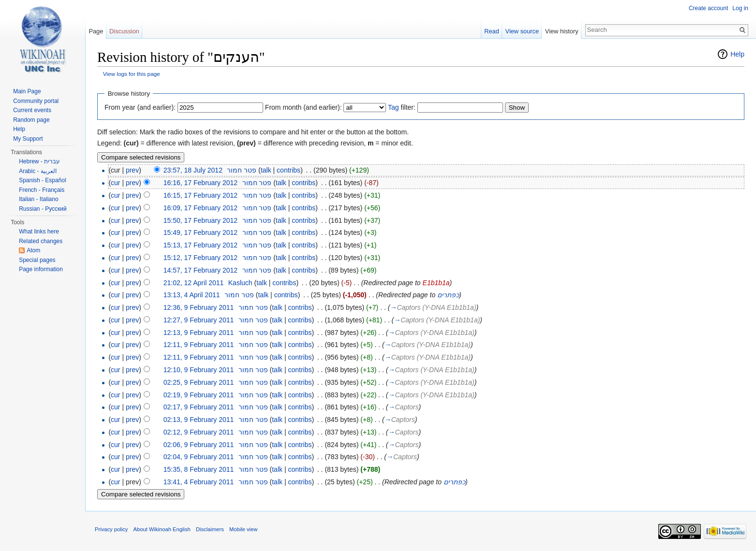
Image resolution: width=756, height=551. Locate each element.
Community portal (36, 101)
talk (266, 170)
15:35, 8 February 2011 (199, 469)
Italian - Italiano (38, 199)
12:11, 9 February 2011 (199, 345)
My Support (28, 139)
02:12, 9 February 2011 (199, 432)
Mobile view (243, 529)
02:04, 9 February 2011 (199, 457)
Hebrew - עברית (39, 161)
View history (562, 31)
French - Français (42, 190)
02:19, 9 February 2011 (199, 395)
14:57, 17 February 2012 (200, 270)
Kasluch (240, 283)
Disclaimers (210, 529)
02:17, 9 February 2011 (199, 407)
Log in (740, 8)
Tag (393, 107)
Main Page (27, 91)
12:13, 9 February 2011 (199, 333)
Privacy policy (111, 529)
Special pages (37, 260)
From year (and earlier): (140, 107)
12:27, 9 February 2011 (199, 320)
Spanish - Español (42, 180)
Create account (708, 8)
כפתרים (448, 295)
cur (115, 183)
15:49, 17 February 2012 (200, 232)
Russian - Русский (43, 209)
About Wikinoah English (162, 529)
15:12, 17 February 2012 (200, 258)
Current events (32, 110)
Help (737, 54)
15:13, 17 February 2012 (200, 245)
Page (96, 31)
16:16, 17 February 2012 (200, 183)
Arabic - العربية (38, 171)
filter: (402, 107)
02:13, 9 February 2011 (199, 420)
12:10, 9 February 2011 (199, 370)
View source (522, 31)
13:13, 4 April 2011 (192, 295)
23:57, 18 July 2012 (193, 170)
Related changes (41, 241)
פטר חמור (242, 170)
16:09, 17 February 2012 (200, 208)
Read (492, 31)
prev (132, 170)
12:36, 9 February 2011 (199, 307)
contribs (289, 170)
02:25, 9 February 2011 (199, 382)
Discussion (124, 31)
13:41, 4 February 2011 (199, 482)
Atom (33, 250)
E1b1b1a (436, 283)
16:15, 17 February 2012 (200, 195)
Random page (31, 120)
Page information (41, 269)
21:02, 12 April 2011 (194, 283)
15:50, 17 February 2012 (200, 220)
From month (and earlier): (304, 107)
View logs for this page (132, 74)
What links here (39, 232)
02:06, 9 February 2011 (199, 445)
